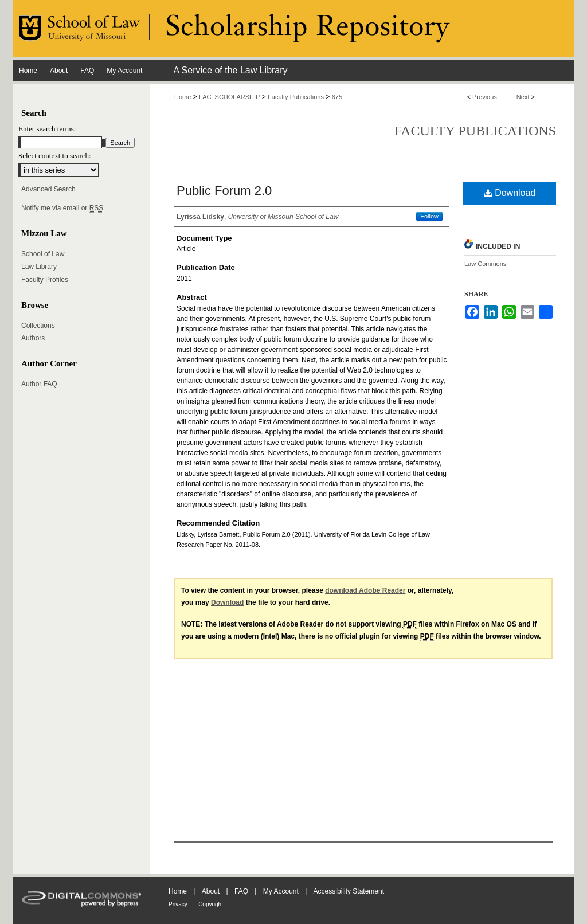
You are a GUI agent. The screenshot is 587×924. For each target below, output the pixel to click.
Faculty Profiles (45, 280)
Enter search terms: (47, 129)
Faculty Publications (296, 97)
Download (510, 193)
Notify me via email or (62, 208)
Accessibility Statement (349, 891)
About (211, 891)
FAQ (241, 891)
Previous (485, 97)
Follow (429, 216)
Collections (38, 326)
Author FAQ (39, 384)
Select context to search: (55, 156)
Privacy (178, 904)
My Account (281, 891)
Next (523, 97)
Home (183, 97)
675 (337, 97)
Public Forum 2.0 (224, 191)
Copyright (211, 904)
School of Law (43, 254)
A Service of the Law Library (230, 70)
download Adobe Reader (365, 590)
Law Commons (485, 264)
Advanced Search (48, 189)
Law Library (39, 267)
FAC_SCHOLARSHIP (229, 97)
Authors (33, 338)
